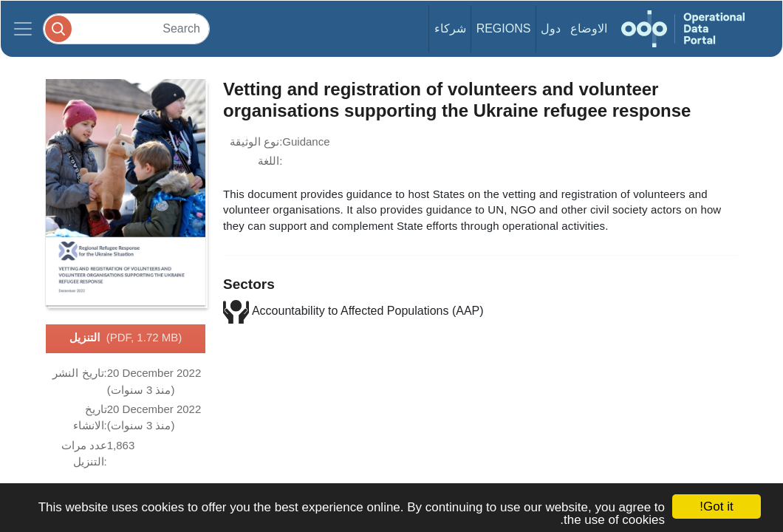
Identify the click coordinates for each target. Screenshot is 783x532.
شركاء (450, 28)
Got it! (716, 507)
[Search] (126, 28)
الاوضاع (589, 28)
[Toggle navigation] (23, 29)
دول (551, 28)
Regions (504, 28)
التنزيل (126, 338)
